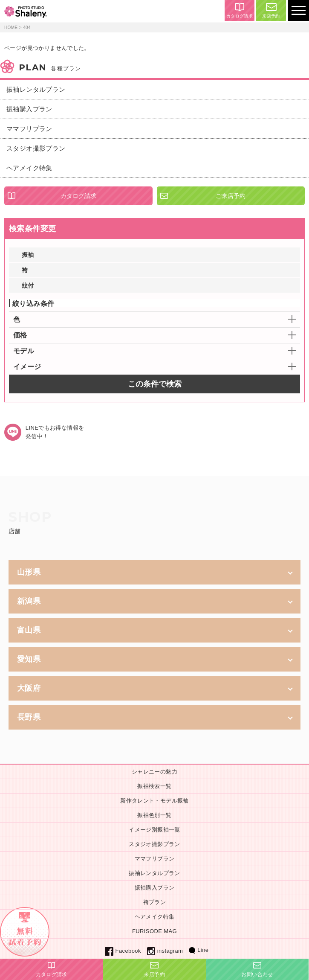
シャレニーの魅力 (154, 772)
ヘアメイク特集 (29, 168)
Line (199, 950)
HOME (11, 28)
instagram (165, 951)
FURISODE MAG (154, 931)
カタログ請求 (240, 11)
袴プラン (155, 902)
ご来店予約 (231, 196)
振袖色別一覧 (154, 815)
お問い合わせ (257, 970)
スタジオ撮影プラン (36, 148)
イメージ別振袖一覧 (154, 830)
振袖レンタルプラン (36, 89)
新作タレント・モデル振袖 (154, 801)
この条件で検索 (155, 384)
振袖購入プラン (29, 109)
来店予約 (271, 11)
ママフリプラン (29, 129)
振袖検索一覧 (154, 786)
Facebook (123, 951)
